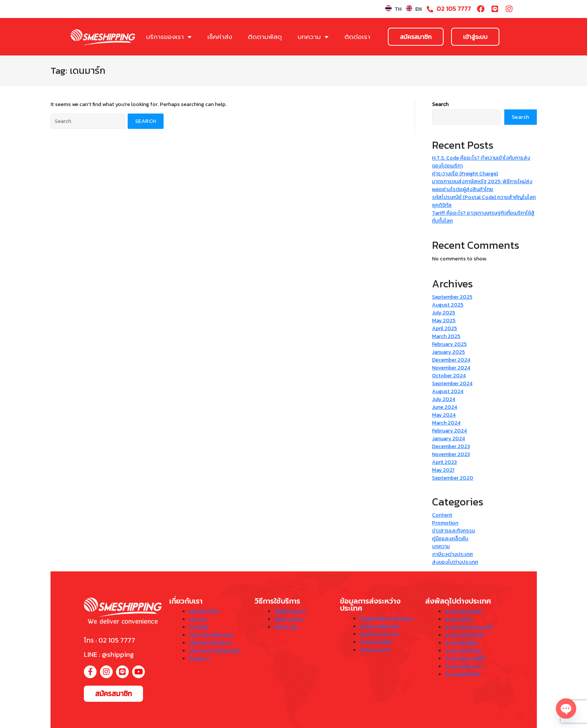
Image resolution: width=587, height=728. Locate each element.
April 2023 (444, 462)
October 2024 (449, 376)
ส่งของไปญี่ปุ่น (461, 643)
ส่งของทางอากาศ (379, 635)
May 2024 (444, 415)
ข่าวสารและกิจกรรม (454, 531)
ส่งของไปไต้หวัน (463, 675)
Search (440, 104)
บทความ (313, 37)
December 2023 (451, 446)
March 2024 (446, 423)
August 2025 (448, 305)
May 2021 (443, 470)
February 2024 (449, 431)
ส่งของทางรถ (375, 650)
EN (418, 9)
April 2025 (445, 328)
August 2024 (448, 391)
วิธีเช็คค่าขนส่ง (290, 612)
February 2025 (449, 344)
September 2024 (452, 383)
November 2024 (451, 368)
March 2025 (446, 336)
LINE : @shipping (109, 654)
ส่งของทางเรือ (376, 642)
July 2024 (444, 399)
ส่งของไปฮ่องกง (464, 667)
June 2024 (445, 407)
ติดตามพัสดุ (265, 37)
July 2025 (444, 313)
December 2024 (451, 360)
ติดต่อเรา (357, 37)
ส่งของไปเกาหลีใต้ (465, 659)
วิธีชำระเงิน (286, 627)
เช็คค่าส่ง (220, 37)
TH (398, 9)
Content (442, 515)
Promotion (445, 523)
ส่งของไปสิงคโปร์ (465, 635)
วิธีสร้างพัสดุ (289, 620)
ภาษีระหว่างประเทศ (452, 554)
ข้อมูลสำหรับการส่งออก (386, 619)
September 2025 (452, 297)
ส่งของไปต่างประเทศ (455, 562)
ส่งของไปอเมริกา (464, 612)
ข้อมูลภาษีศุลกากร (380, 627)
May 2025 (444, 321)
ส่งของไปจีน (459, 620)
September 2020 (453, 478)
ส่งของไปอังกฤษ (464, 651)
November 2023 (451, 454)
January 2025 (448, 352)
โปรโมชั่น (199, 627)
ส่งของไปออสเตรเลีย (469, 627)
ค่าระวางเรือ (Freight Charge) (465, 174)
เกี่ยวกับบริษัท (204, 612)
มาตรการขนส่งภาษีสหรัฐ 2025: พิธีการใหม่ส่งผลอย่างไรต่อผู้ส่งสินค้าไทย (482, 185)
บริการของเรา (169, 37)
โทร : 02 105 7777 (110, 640)
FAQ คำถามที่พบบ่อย (211, 635)
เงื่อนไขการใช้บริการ (211, 643)
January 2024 (448, 439)
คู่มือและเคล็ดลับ (450, 539)
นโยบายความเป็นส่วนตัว (215, 651)
